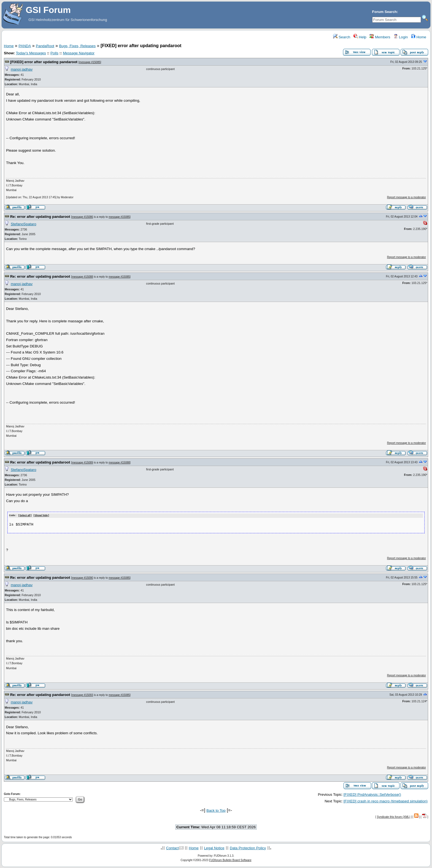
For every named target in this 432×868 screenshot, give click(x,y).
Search (342, 37)
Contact (172, 848)
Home (419, 37)
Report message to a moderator (407, 197)
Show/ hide (41, 516)
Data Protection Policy (248, 848)
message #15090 (83, 578)
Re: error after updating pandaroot (41, 217)
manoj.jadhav (22, 69)
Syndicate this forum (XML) (394, 817)
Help (360, 37)
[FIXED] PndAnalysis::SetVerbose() (372, 794)
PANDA (25, 46)
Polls (54, 53)
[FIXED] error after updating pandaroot (44, 62)
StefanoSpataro (24, 224)
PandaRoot (45, 46)
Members (380, 37)
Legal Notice (214, 848)
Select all (25, 516)
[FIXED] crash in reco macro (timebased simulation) (386, 801)
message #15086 (83, 217)
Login (401, 37)
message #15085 (90, 62)
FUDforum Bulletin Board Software (230, 860)
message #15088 (83, 277)
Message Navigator (79, 53)
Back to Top (216, 810)
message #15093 (83, 695)
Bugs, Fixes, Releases (78, 46)
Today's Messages (31, 53)
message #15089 (83, 463)
